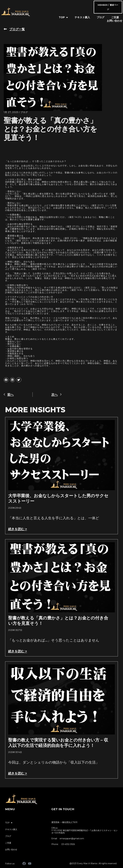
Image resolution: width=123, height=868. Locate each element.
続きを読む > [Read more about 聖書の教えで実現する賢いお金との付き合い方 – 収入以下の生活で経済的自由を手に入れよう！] (18, 773)
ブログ (101, 17)
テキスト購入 (82, 17)
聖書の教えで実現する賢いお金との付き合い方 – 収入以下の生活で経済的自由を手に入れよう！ (58, 743)
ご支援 (115, 17)
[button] (6, 380)
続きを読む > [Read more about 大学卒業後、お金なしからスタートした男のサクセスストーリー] (18, 529)
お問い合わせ (115, 21)
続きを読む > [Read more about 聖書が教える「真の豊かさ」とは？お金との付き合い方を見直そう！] (18, 651)
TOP (63, 17)
